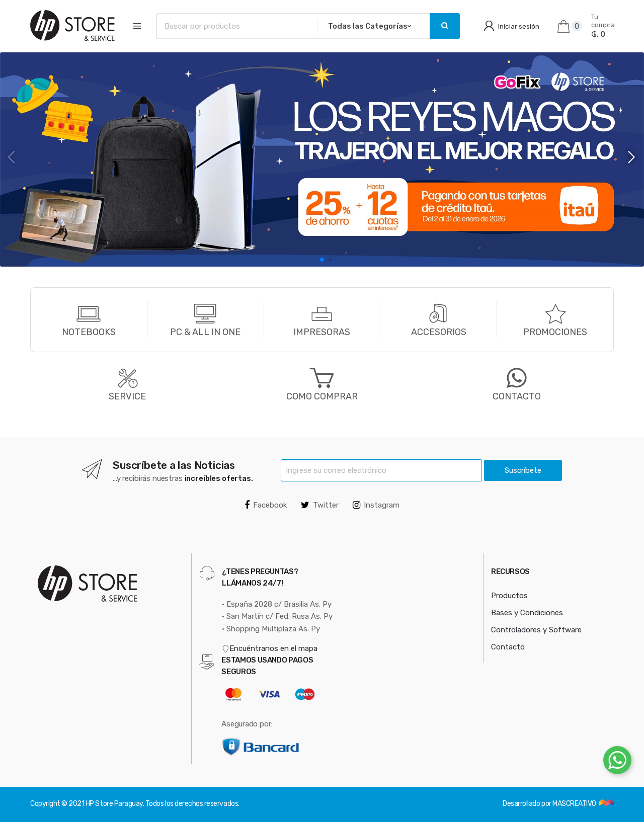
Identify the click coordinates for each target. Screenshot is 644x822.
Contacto (508, 647)
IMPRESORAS (322, 332)
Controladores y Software (536, 630)
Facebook (266, 505)
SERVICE (127, 396)
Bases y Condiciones (527, 613)
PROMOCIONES (555, 332)
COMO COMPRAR (322, 396)
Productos (509, 596)
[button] (632, 157)
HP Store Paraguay (114, 804)
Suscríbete (523, 470)
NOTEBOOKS (89, 332)
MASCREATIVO (575, 804)
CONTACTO (517, 384)
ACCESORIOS (439, 332)
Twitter (320, 505)
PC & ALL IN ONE (205, 332)
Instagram (376, 505)
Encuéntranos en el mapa (270, 648)
